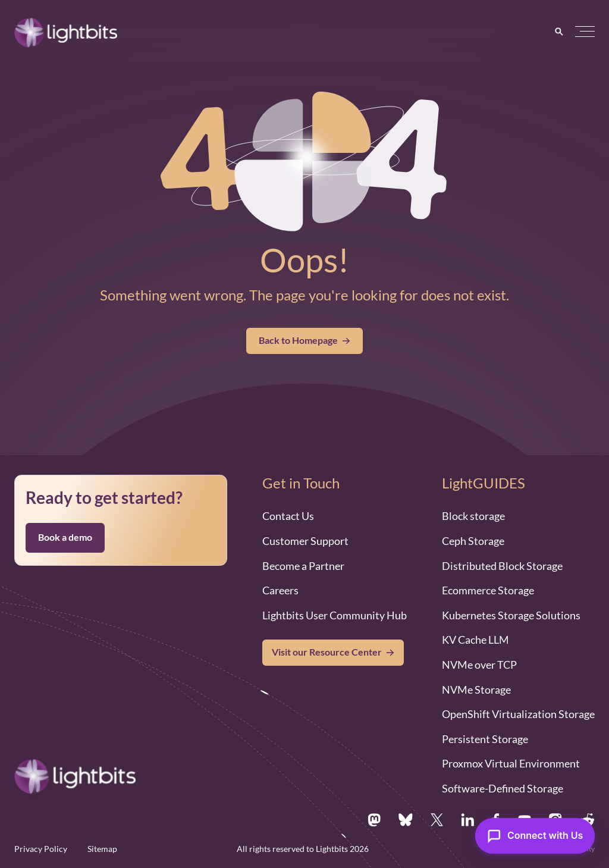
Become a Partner (303, 566)
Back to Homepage (304, 340)
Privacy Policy (41, 849)
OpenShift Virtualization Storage (518, 714)
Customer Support (305, 541)
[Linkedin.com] (467, 820)
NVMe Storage (476, 690)
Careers (280, 590)
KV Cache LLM (475, 640)
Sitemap (102, 849)
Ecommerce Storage (488, 590)
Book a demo (65, 537)
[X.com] (437, 820)
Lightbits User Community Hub (335, 615)
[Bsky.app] (406, 820)
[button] (585, 32)
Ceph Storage (473, 541)
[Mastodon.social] (374, 820)
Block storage (473, 516)
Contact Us (288, 516)
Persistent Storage (485, 739)
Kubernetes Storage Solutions (511, 615)
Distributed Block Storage (502, 566)
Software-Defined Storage (503, 788)
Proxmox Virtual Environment (511, 763)
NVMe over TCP (479, 665)
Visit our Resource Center (327, 652)
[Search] (559, 32)
